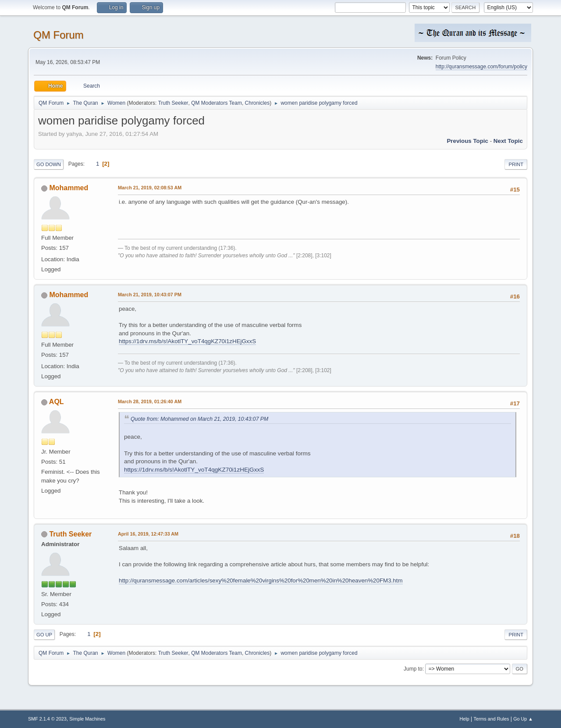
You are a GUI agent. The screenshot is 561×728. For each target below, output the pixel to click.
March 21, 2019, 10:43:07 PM (150, 295)
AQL (57, 402)
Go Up (44, 635)
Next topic (508, 141)
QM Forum (59, 35)
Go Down (49, 164)
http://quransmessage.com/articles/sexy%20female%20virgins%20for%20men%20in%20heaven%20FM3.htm (261, 581)
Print (516, 164)
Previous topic (467, 141)
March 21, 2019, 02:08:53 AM (150, 188)
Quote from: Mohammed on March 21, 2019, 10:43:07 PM (199, 419)
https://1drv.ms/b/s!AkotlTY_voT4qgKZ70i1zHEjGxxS (187, 341)
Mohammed (69, 188)
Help (465, 719)
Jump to (413, 669)
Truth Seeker (173, 103)
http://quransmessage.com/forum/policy (481, 67)
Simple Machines (87, 719)
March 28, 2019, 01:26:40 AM (150, 401)
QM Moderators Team (217, 103)
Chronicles (257, 103)
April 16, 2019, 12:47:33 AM (148, 534)
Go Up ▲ (523, 719)
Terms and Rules (492, 719)
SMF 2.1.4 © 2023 (47, 719)
